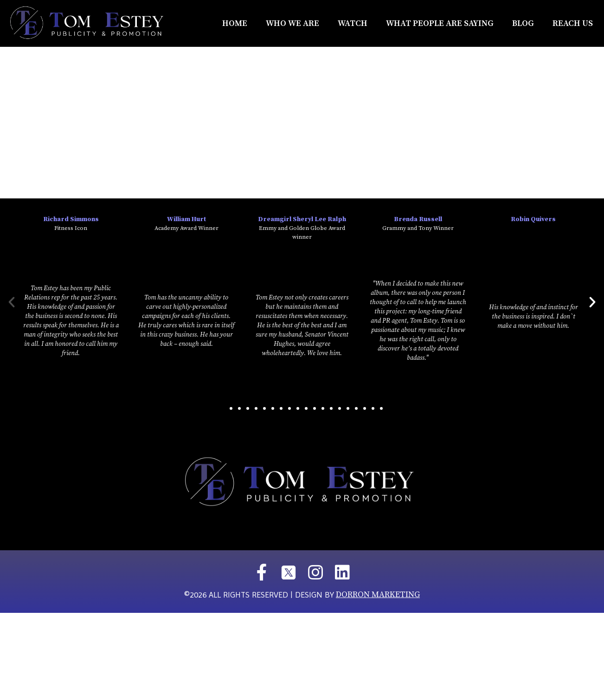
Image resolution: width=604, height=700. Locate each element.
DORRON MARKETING (378, 595)
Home (235, 23)
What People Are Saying (440, 23)
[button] (223, 408)
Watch (353, 23)
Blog (523, 23)
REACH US (573, 23)
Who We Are (292, 23)
